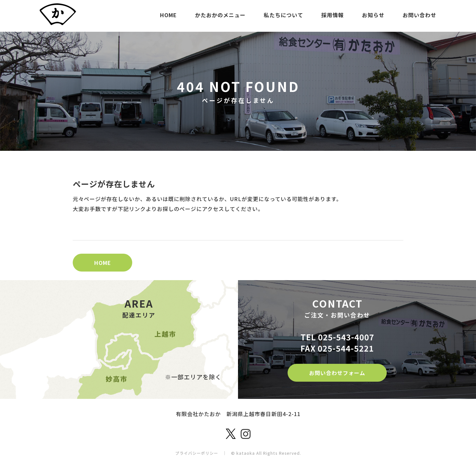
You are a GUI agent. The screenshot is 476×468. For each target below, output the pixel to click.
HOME (168, 15)
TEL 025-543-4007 (337, 337)
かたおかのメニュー (220, 15)
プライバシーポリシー (197, 453)
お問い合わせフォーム (337, 373)
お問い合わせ (419, 15)
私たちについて (283, 15)
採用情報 (333, 15)
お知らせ (373, 15)
